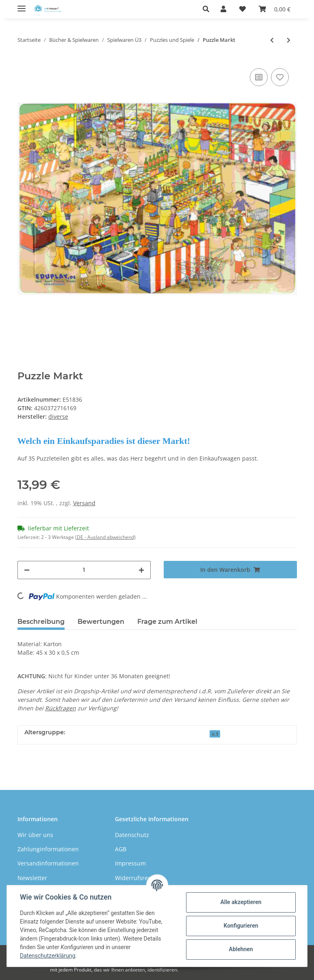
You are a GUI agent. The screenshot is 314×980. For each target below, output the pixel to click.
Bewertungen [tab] (101, 622)
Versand (84, 503)
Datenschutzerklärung (48, 956)
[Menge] (84, 570)
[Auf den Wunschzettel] (280, 77)
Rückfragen (61, 708)
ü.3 (215, 734)
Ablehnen (241, 949)
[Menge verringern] (27, 570)
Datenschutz (132, 835)
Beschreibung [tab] (41, 622)
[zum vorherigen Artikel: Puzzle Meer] (272, 40)
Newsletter (32, 878)
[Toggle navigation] (22, 5)
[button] (208, 9)
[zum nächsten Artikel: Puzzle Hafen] (289, 40)
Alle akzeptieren (241, 902)
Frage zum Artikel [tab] (167, 622)
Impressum (130, 863)
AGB (121, 849)
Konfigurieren (241, 926)
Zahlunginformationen (48, 849)
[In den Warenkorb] (230, 570)
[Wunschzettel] (243, 9)
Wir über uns (35, 835)
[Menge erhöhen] (141, 570)
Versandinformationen (48, 863)
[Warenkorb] (275, 9)
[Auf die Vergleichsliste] (259, 77)
